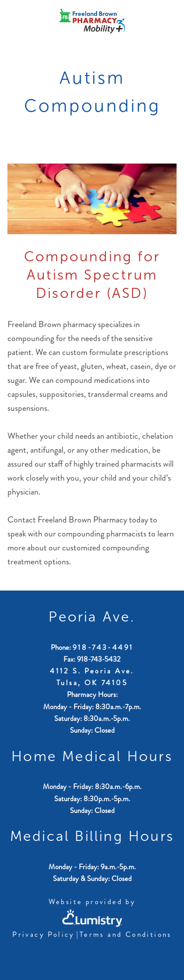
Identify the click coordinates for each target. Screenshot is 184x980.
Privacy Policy (43, 934)
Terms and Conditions (126, 934)
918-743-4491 (103, 647)
